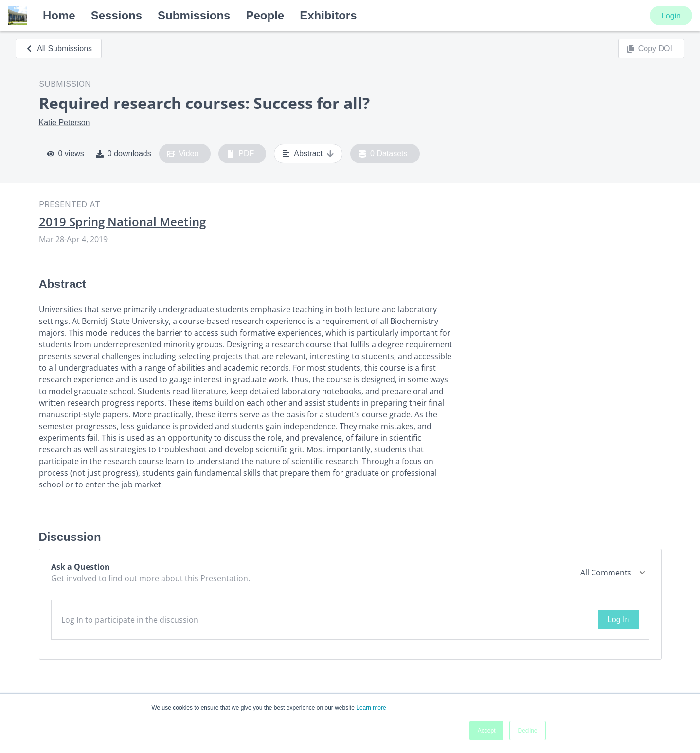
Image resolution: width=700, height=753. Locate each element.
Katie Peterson (64, 122)
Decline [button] (527, 731)
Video (183, 154)
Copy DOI (649, 49)
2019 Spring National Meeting (122, 222)
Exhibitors (328, 15)
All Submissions (59, 48)
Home (59, 15)
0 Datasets (383, 154)
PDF (240, 154)
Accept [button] (487, 731)
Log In (618, 619)
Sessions (117, 15)
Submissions (194, 15)
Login (671, 16)
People (265, 15)
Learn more (371, 708)
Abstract (308, 154)
